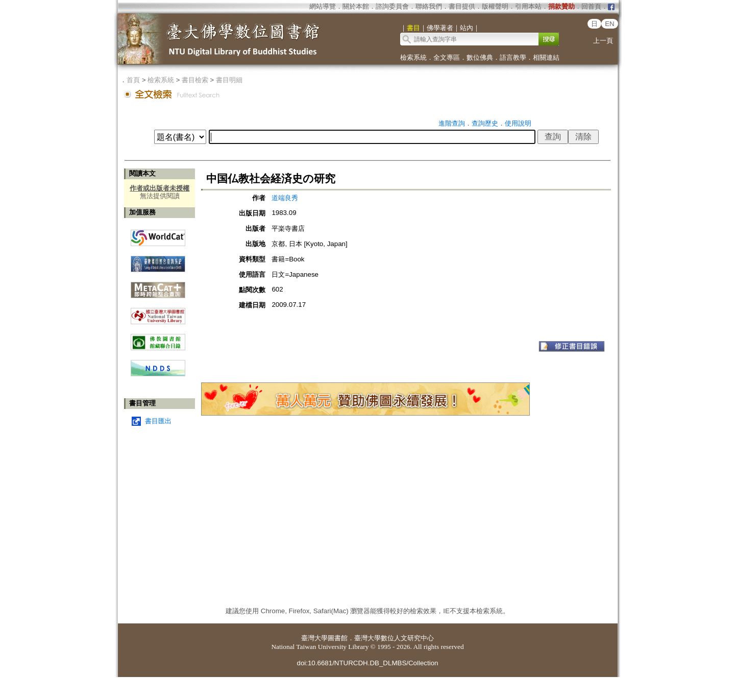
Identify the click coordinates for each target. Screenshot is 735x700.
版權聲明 (495, 6)
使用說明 (518, 123)
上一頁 (603, 41)
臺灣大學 (314, 638)
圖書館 (338, 638)
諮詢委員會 (392, 6)
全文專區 (447, 57)
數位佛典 (480, 57)
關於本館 (356, 6)
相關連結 (546, 57)
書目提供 (462, 6)
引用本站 (528, 6)
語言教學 (513, 57)
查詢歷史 (485, 123)
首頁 (133, 80)
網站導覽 (323, 6)
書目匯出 (158, 421)
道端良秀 (285, 198)
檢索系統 (413, 57)
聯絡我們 (429, 6)
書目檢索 (195, 80)
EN (610, 24)
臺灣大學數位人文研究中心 (394, 638)
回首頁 (591, 6)
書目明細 (229, 80)
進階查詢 (452, 123)
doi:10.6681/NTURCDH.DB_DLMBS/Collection (367, 663)
